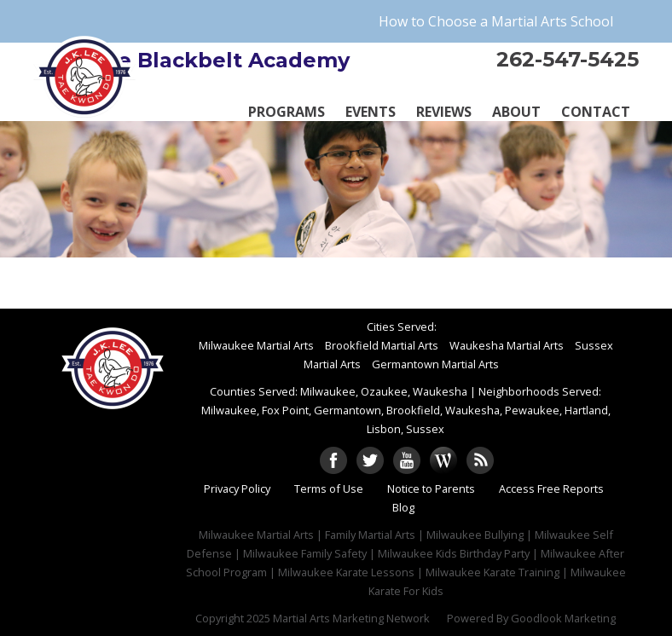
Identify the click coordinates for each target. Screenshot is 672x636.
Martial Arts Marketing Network (351, 618)
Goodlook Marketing (563, 618)
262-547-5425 (568, 59)
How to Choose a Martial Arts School (496, 21)
